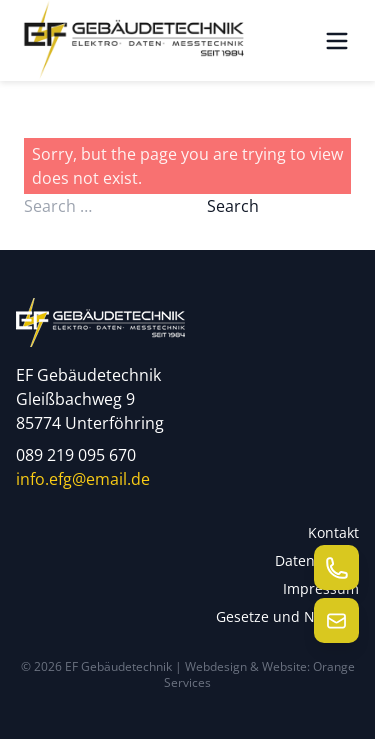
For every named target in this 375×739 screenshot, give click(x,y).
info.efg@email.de (83, 479)
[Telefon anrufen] (336, 567)
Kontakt (333, 532)
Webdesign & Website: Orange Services (259, 674)
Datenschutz (317, 560)
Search (233, 206)
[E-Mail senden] (336, 620)
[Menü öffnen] (337, 41)
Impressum (321, 588)
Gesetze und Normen (287, 616)
